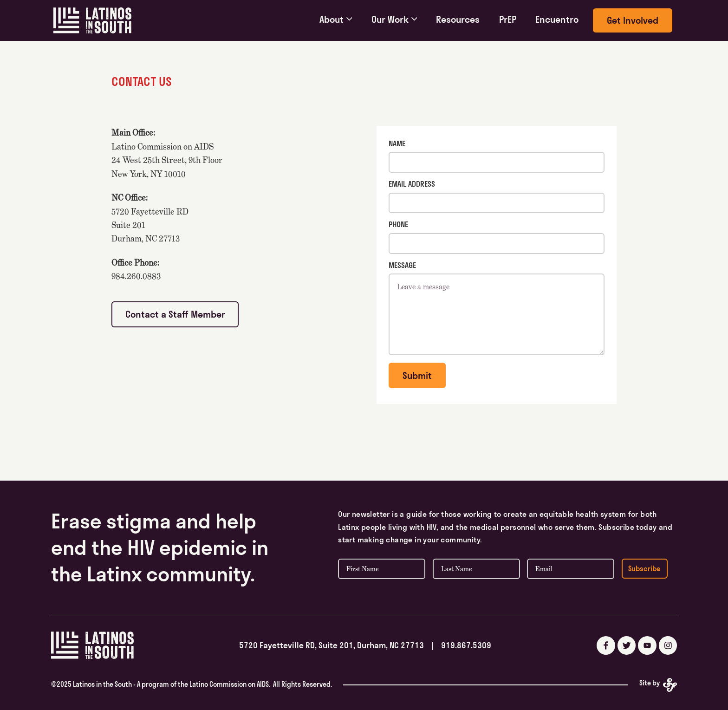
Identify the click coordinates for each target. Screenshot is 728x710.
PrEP (508, 19)
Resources (458, 19)
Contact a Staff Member (175, 314)
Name (397, 143)
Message (402, 265)
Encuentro (557, 19)
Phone (398, 224)
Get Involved (633, 20)
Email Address (412, 184)
